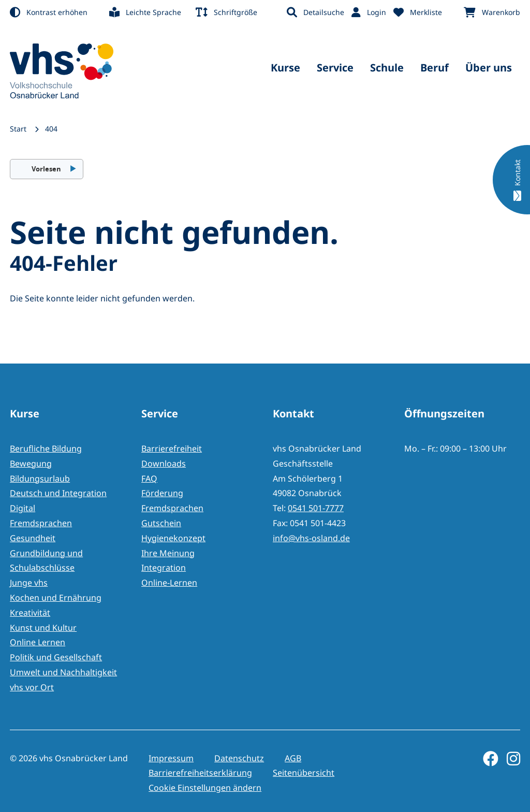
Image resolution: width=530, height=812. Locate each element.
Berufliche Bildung (46, 448)
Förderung (162, 493)
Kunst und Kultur (43, 628)
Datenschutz (239, 758)
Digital (23, 508)
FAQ (149, 479)
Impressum (171, 758)
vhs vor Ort (32, 687)
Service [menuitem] (335, 68)
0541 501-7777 (316, 508)
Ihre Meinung (168, 553)
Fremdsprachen (41, 523)
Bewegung (31, 463)
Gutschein (161, 523)
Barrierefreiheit (172, 448)
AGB (293, 758)
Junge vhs (29, 583)
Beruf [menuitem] (435, 68)
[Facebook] (487, 759)
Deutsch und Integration (58, 493)
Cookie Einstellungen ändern (205, 788)
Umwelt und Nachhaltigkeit (63, 672)
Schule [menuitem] (387, 68)
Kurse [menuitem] (285, 68)
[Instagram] (509, 759)
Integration (164, 568)
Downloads (164, 463)
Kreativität (30, 613)
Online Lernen (38, 642)
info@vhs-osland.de (311, 538)
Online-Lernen (169, 583)
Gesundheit (33, 538)
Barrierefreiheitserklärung (200, 773)
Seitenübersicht (304, 773)
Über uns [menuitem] (489, 68)
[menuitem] (56, 12)
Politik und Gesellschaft (56, 657)
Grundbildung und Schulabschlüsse (46, 561)
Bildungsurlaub (40, 479)
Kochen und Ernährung (56, 598)
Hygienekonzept (173, 538)
